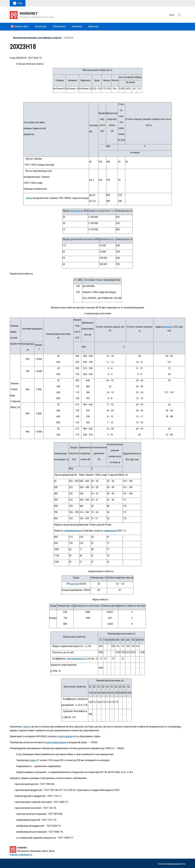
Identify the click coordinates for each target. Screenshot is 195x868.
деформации (110, 531)
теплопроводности (76, 659)
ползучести (77, 211)
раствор (75, 584)
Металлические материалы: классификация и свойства (37, 38)
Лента (29, 198)
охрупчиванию (66, 736)
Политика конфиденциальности (172, 864)
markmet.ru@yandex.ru (21, 855)
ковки (33, 760)
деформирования (73, 531)
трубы (26, 727)
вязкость (169, 327)
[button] (18, 3)
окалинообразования (56, 742)
